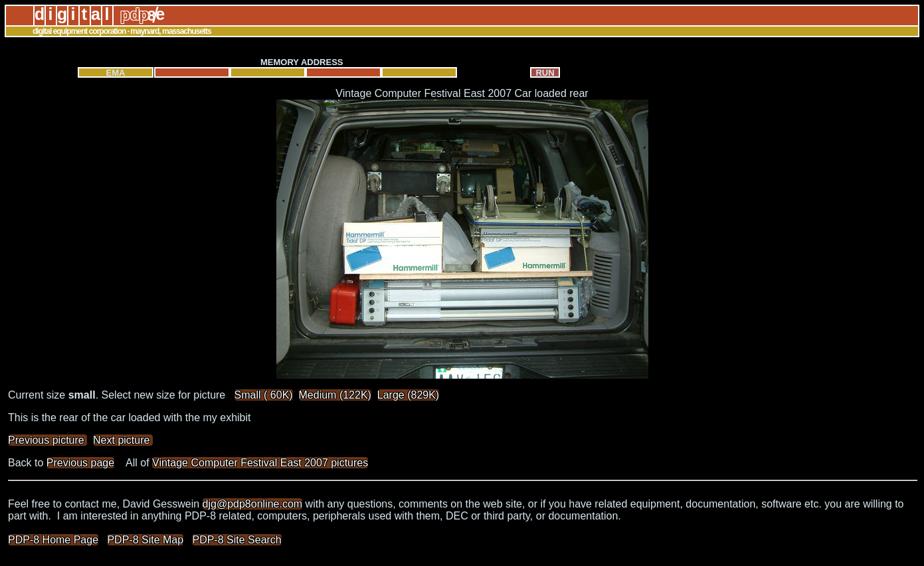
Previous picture (47, 440)
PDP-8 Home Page (53, 540)
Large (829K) (408, 395)
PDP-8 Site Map (145, 540)
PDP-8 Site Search (236, 540)
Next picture (123, 440)
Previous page (80, 463)
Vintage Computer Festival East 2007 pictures (260, 463)
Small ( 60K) (264, 395)
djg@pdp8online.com (253, 504)
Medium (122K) (335, 395)
